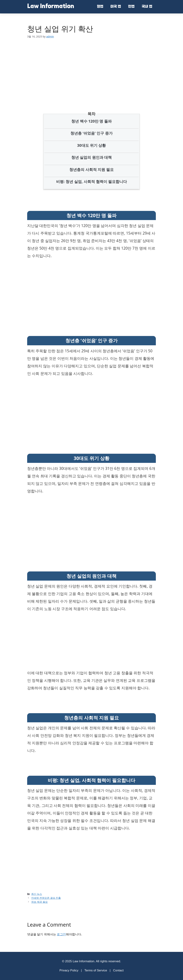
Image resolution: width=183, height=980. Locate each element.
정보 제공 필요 (39, 902)
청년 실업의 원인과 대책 (91, 157)
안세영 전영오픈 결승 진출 (46, 898)
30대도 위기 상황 (92, 145)
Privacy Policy (69, 970)
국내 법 (147, 7)
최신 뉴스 (37, 894)
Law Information (51, 7)
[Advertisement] (91, 70)
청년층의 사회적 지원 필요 (91, 170)
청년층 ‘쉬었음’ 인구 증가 (91, 133)
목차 (91, 114)
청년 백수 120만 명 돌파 (91, 121)
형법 (100, 7)
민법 (131, 7)
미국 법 (116, 7)
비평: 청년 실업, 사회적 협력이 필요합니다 (91, 182)
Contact (118, 970)
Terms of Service (96, 970)
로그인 (61, 934)
